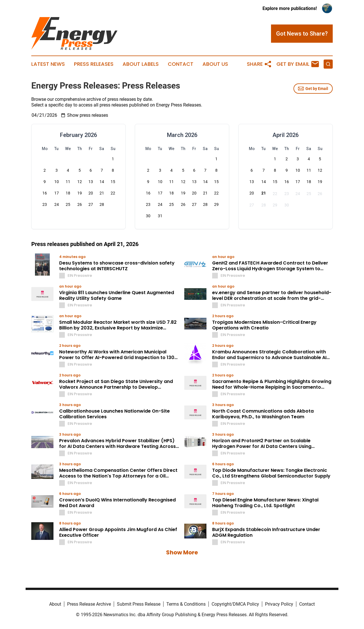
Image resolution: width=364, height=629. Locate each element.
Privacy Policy (279, 604)
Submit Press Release (139, 604)
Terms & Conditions (186, 604)
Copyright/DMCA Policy (235, 604)
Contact (181, 64)
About (55, 604)
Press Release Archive (89, 604)
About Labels (141, 64)
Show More (182, 552)
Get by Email (313, 89)
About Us (215, 64)
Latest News (48, 64)
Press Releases (94, 64)
